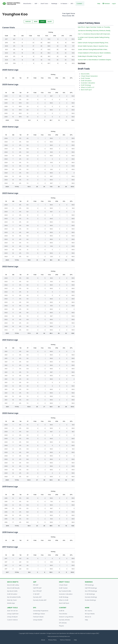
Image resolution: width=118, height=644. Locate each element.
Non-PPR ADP (37, 591)
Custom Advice (12, 620)
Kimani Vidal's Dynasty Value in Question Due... (93, 46)
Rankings (54, 4)
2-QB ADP (36, 594)
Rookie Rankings (90, 600)
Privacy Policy (52, 640)
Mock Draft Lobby (13, 585)
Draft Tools (44, 4)
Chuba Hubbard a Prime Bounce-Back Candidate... (95, 53)
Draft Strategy (86, 85)
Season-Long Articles (66, 617)
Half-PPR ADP (37, 588)
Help (99, 4)
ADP (36, 4)
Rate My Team (12, 600)
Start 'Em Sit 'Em (12, 611)
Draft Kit (62, 611)
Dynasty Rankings (91, 597)
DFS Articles (63, 623)
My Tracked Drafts (65, 591)
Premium (106, 4)
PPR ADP (36, 585)
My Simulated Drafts (14, 597)
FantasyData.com (65, 636)
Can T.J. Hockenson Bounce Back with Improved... (94, 34)
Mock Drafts (27, 4)
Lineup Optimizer (13, 614)
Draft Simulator (86, 81)
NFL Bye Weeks (90, 614)
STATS (42, 22)
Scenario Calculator (88, 83)
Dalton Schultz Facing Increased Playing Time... (93, 43)
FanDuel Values (38, 617)
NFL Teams (89, 611)
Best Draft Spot (86, 90)
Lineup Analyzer (12, 617)
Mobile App (11, 603)
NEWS (36, 22)
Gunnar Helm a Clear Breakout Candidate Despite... (95, 60)
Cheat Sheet (63, 585)
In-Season (64, 4)
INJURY (50, 22)
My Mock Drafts (12, 591)
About (43, 640)
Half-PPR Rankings (91, 588)
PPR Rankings (89, 585)
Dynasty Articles (64, 620)
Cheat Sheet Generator (89, 76)
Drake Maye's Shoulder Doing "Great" (90, 56)
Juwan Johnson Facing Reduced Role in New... (93, 49)
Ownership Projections (41, 611)
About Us (88, 617)
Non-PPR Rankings (91, 591)
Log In (114, 4)
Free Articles (63, 614)
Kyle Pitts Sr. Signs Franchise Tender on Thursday (94, 27)
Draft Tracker (86, 78)
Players (61, 626)
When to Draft (64, 600)
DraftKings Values (39, 614)
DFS (72, 4)
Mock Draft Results (13, 588)
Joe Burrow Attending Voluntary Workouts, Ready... (95, 31)
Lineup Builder (38, 620)
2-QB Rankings (90, 594)
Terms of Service (65, 640)
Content (79, 4)
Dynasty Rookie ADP (40, 600)
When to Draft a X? (88, 87)
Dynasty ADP (37, 597)
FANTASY (28, 22)
